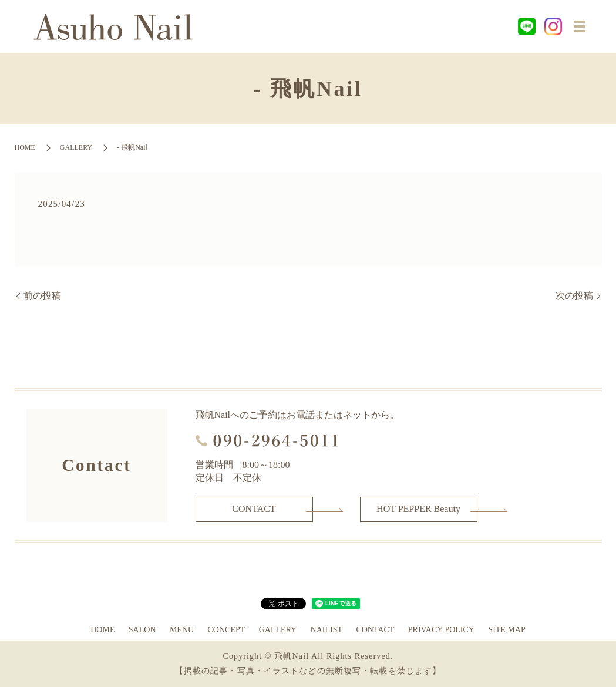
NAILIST (326, 630)
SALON (142, 630)
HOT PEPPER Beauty (418, 509)
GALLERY (76, 147)
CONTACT (254, 509)
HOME (25, 147)
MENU (182, 630)
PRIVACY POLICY (441, 630)
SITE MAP (506, 630)
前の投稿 (42, 296)
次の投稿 (574, 296)
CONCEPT (226, 630)
